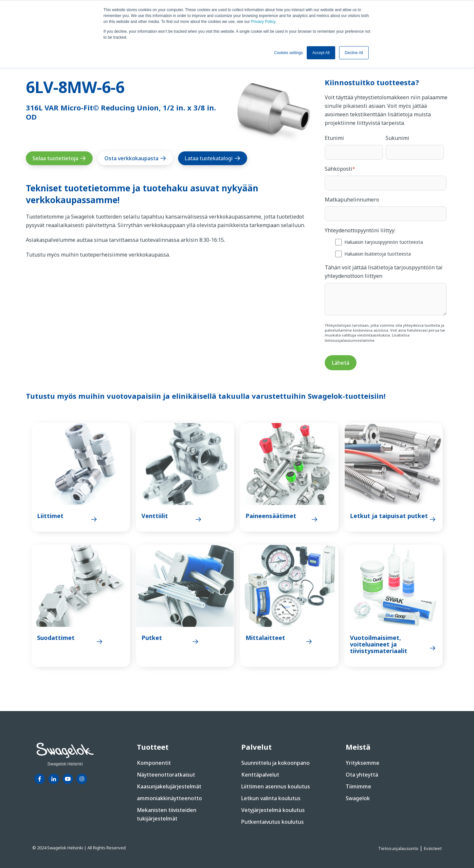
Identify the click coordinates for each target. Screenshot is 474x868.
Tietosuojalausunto (399, 848)
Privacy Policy (263, 22)
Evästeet (433, 848)
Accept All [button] (321, 53)
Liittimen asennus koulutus (276, 786)
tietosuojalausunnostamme (350, 340)
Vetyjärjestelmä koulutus (273, 810)
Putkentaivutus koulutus (273, 822)
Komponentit (154, 763)
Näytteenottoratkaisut (166, 775)
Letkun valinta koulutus (271, 798)
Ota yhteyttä (362, 775)
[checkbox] (386, 248)
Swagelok (358, 798)
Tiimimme (358, 786)
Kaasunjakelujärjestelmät (169, 786)
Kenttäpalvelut (260, 775)
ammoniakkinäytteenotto (169, 798)
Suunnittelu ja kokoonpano (275, 763)
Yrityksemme (363, 763)
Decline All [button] (354, 53)
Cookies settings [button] (288, 53)
